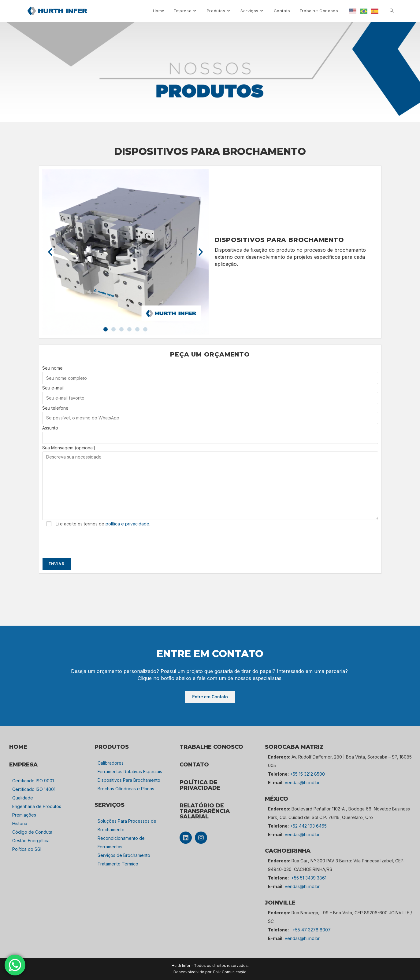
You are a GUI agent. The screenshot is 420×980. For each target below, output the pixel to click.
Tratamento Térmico (118, 864)
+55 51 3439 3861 (309, 878)
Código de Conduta (32, 832)
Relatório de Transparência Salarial (205, 811)
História (20, 823)
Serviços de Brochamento (124, 855)
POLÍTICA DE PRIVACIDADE (200, 785)
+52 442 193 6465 (308, 826)
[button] (50, 252)
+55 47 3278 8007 (312, 930)
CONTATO (194, 765)
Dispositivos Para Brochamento (129, 780)
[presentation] (89, 543)
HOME (18, 747)
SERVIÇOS (110, 805)
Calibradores (111, 763)
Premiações (24, 815)
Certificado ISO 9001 (33, 781)
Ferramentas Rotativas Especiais (130, 772)
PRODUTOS (112, 747)
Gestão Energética (31, 841)
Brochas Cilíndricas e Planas (126, 789)
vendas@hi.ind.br (302, 783)
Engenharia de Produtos (37, 806)
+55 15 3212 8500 (307, 774)
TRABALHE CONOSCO (211, 747)
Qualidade (23, 798)
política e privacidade (127, 524)
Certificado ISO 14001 (34, 789)
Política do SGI (27, 849)
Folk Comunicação (230, 972)
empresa (23, 765)
